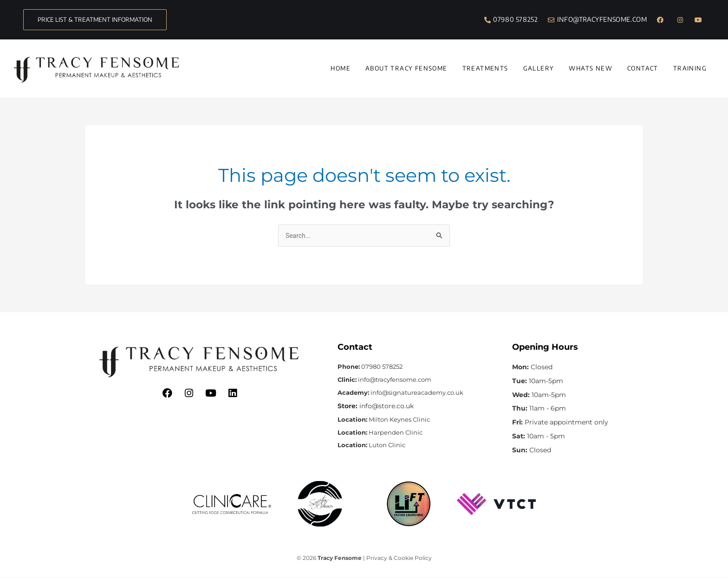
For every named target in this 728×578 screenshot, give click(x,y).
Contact (643, 68)
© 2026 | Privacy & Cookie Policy (364, 559)
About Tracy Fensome (406, 68)
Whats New (591, 68)
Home (341, 68)
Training (690, 68)
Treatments (485, 68)
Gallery (539, 68)
